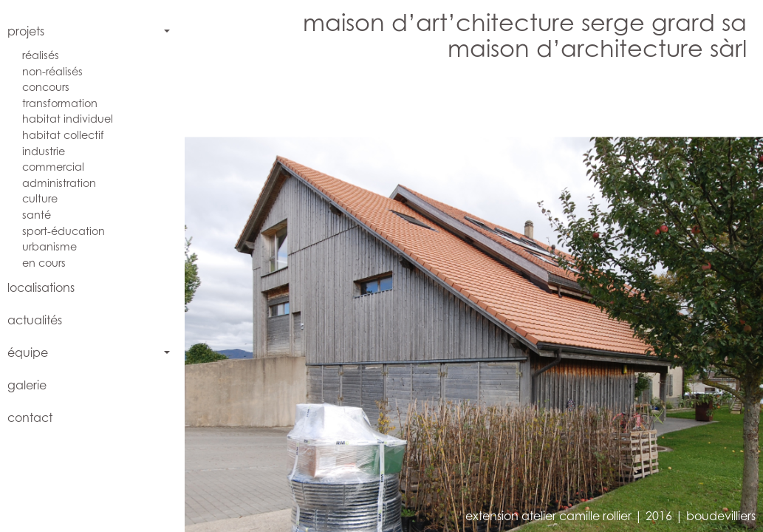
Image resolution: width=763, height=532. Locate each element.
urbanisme (49, 246)
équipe (28, 352)
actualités (35, 320)
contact (30, 417)
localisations (41, 287)
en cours (44, 263)
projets (26, 31)
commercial (53, 167)
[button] (337, 302)
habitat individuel (68, 119)
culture (40, 198)
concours (46, 87)
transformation (60, 103)
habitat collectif (63, 135)
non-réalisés (52, 71)
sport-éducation (64, 231)
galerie (27, 385)
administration (59, 183)
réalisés (41, 55)
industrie (44, 151)
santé (37, 215)
